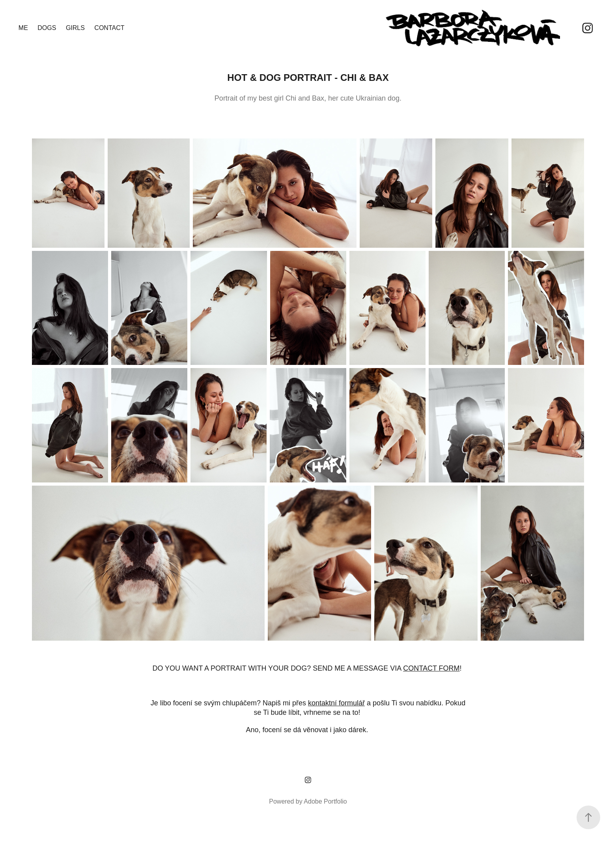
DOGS (47, 28)
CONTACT (109, 28)
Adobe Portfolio (325, 801)
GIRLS (75, 28)
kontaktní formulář (336, 703)
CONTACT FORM (431, 668)
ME (23, 28)
